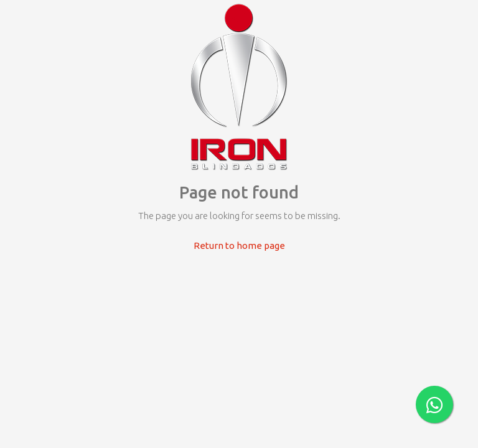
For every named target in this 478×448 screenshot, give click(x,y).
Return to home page (239, 245)
